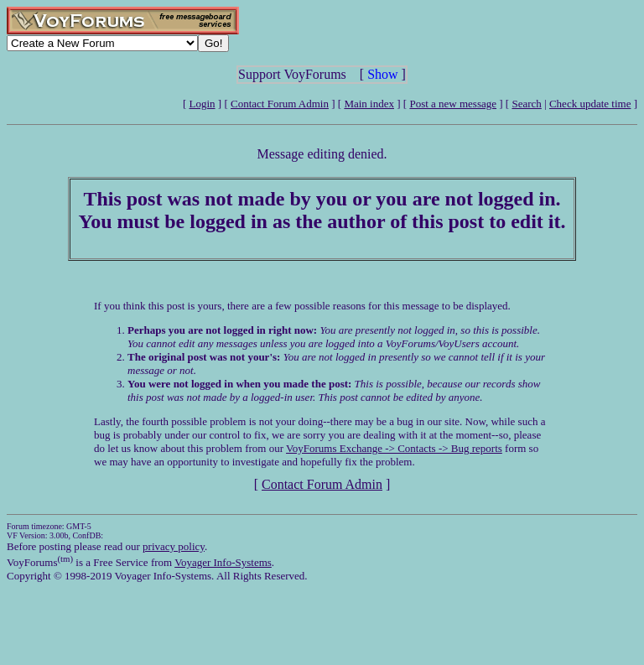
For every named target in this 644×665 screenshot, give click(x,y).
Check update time (590, 104)
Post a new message (453, 104)
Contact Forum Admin (280, 104)
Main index (369, 104)
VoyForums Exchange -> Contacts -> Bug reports (394, 448)
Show (382, 74)
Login (203, 104)
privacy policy (174, 546)
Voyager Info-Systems (223, 562)
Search (526, 104)
